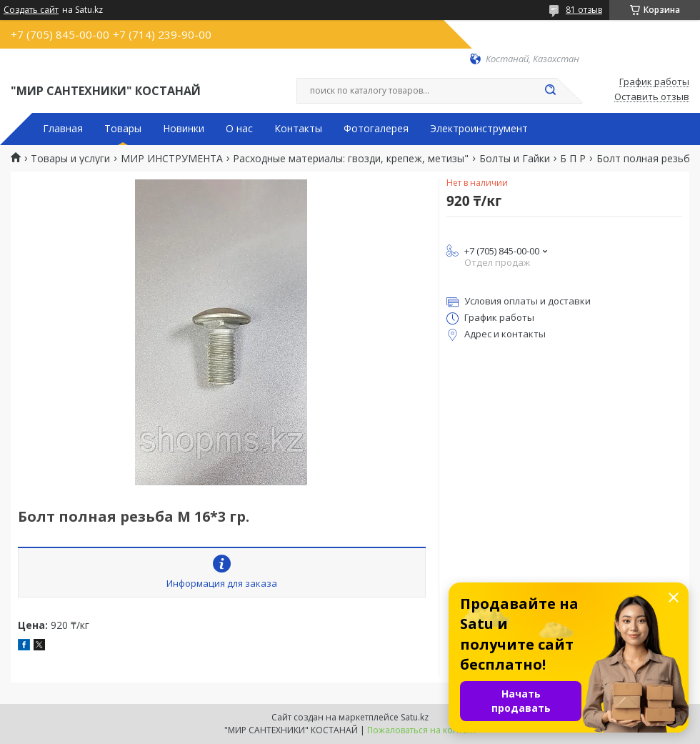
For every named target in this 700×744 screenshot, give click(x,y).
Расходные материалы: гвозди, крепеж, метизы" (351, 159)
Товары (123, 129)
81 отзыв (584, 10)
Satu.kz (415, 717)
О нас (239, 129)
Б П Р (573, 159)
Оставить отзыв (652, 97)
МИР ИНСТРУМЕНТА (172, 159)
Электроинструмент (479, 129)
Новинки (184, 129)
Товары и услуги (70, 159)
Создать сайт (31, 10)
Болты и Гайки (515, 159)
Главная (63, 129)
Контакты (298, 129)
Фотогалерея (376, 129)
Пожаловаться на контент (422, 730)
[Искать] (550, 91)
